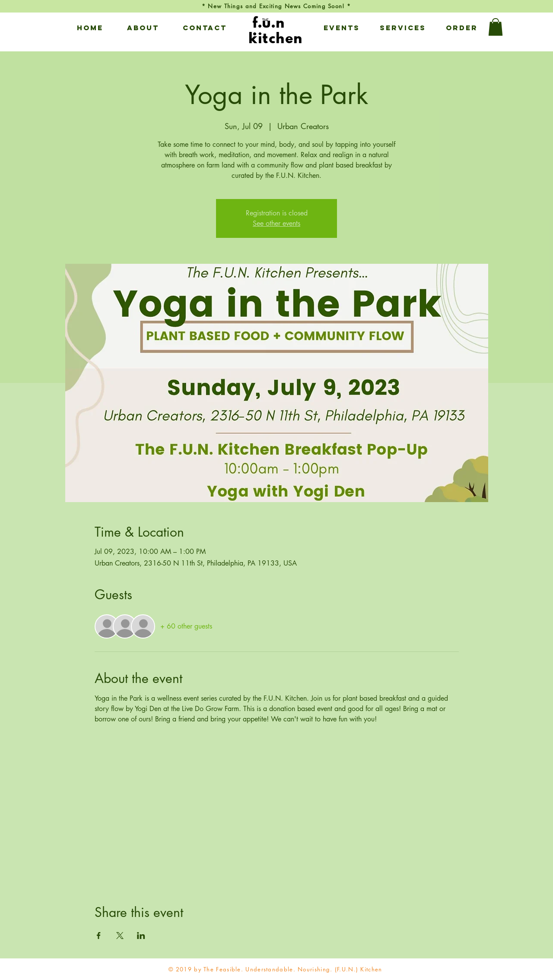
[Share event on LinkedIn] (141, 936)
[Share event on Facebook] (99, 936)
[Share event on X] (120, 936)
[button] (143, 28)
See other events (276, 223)
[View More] (276, 27)
